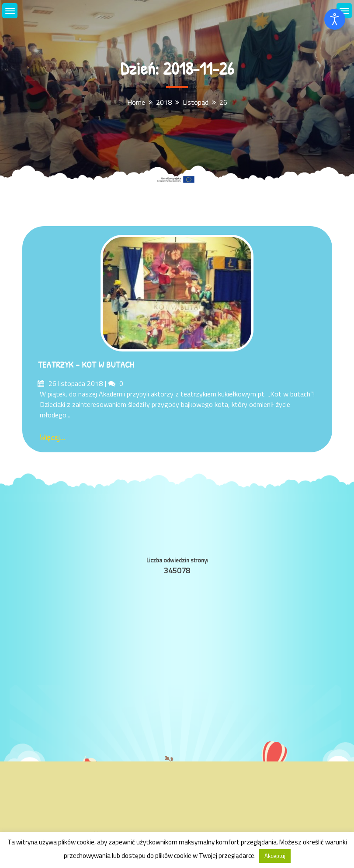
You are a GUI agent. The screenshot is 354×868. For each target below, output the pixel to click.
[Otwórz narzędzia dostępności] (335, 19)
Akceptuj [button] (275, 856)
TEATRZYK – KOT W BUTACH (86, 364)
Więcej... (52, 437)
